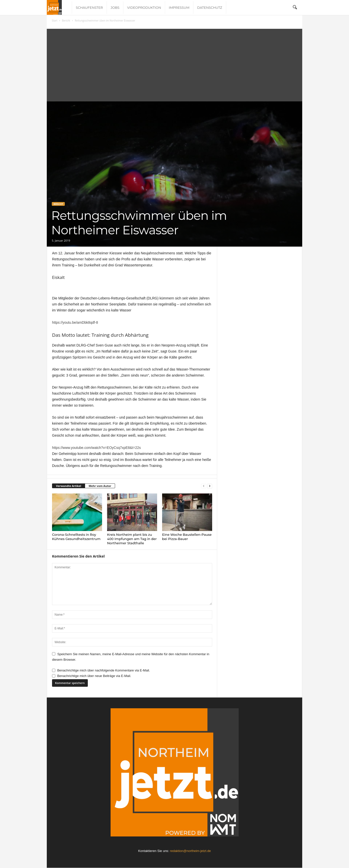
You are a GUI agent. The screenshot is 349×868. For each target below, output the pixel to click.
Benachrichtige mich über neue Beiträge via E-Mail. (94, 676)
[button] (295, 8)
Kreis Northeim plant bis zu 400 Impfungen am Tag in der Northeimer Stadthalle (132, 539)
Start (55, 21)
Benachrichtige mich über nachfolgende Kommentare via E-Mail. (104, 670)
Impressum (179, 8)
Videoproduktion (144, 8)
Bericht (66, 21)
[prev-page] (204, 486)
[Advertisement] (174, 64)
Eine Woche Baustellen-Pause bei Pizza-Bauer (187, 537)
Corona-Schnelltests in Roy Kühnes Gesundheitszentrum (76, 537)
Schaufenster (89, 8)
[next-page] (210, 486)
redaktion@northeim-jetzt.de (190, 851)
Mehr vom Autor (100, 486)
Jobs (115, 8)
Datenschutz (210, 8)
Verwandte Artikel (69, 486)
